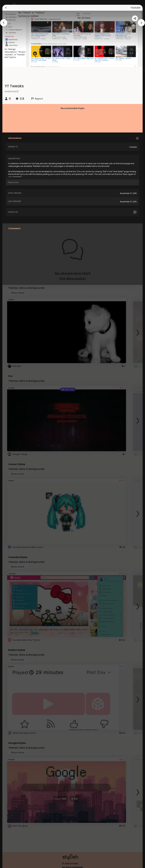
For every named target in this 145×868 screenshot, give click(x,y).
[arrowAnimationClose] (4, 23)
